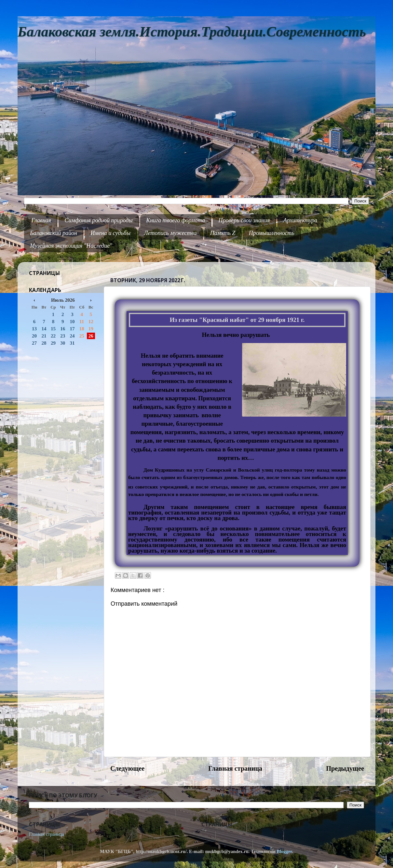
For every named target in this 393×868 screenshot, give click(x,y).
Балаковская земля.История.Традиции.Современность (192, 32)
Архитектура (300, 220)
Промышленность (272, 233)
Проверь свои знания (244, 220)
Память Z (223, 233)
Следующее (127, 768)
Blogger (285, 851)
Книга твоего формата (176, 220)
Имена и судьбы (110, 233)
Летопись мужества (170, 233)
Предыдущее (345, 768)
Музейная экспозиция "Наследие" (71, 246)
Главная (41, 220)
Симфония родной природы (98, 220)
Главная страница (235, 768)
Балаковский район (54, 233)
